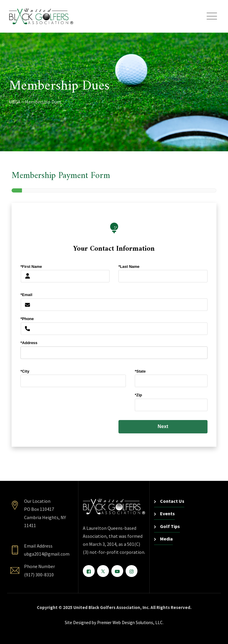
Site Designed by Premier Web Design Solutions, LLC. (114, 622)
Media (166, 539)
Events (167, 513)
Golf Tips (170, 526)
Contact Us (172, 501)
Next (163, 426)
